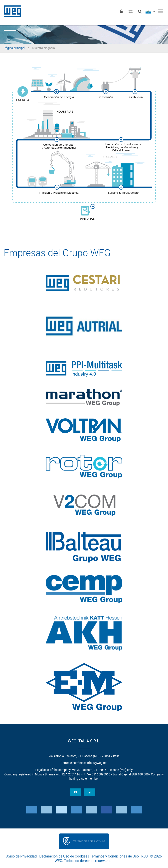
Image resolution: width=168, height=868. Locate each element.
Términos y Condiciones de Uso (114, 856)
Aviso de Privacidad (21, 856)
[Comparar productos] (131, 11)
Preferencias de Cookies (89, 841)
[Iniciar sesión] (121, 11)
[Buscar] (140, 11)
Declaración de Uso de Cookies (63, 856)
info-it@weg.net (97, 763)
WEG (11, 11)
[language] (150, 11)
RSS (144, 856)
